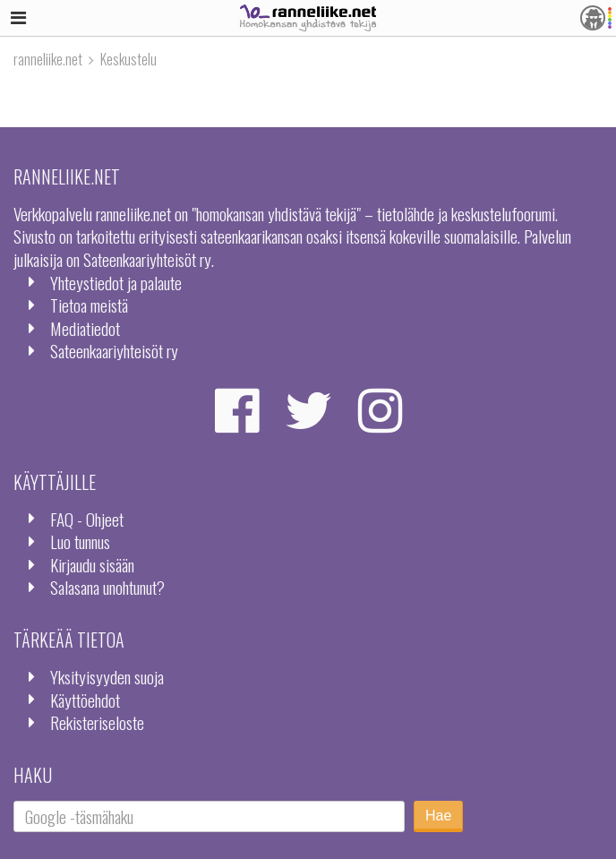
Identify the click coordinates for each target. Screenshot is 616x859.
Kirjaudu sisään (92, 565)
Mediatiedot (85, 328)
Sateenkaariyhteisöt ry (114, 351)
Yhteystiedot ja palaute (116, 283)
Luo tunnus (80, 541)
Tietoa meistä (89, 305)
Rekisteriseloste (97, 722)
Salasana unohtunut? (107, 587)
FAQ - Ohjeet (87, 519)
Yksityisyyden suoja (107, 677)
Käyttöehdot (85, 700)
